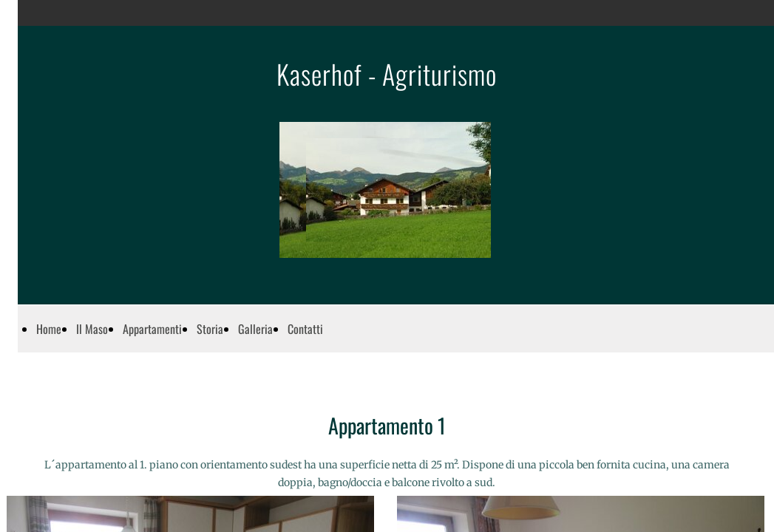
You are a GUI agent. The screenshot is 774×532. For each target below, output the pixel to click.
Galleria (255, 329)
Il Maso (92, 329)
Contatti (305, 329)
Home (49, 329)
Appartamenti (152, 329)
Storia (210, 329)
